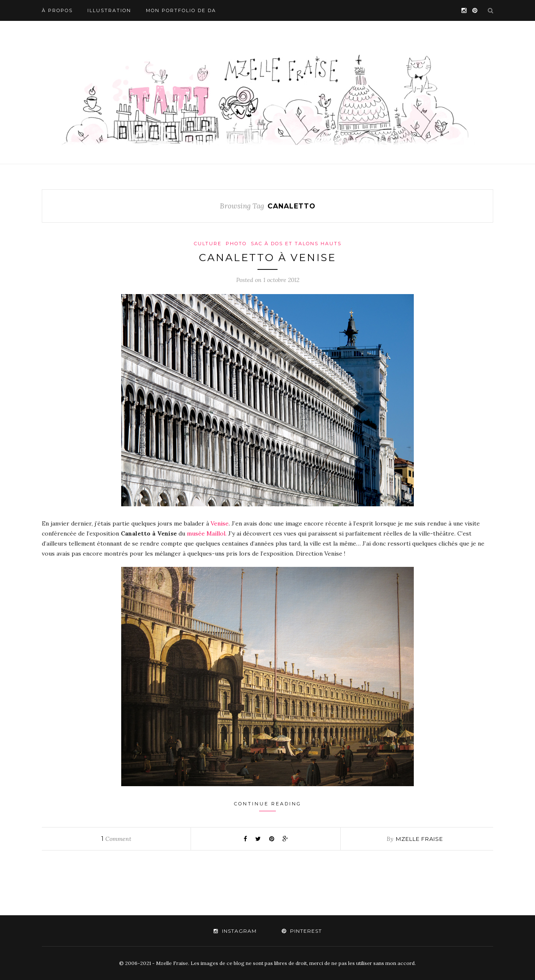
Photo (236, 244)
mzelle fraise (419, 839)
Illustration (109, 10)
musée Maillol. (206, 533)
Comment (116, 839)
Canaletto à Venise (267, 258)
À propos (57, 10)
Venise (220, 523)
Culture (208, 244)
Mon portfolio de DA (181, 10)
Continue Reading (268, 806)
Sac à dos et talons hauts (296, 244)
